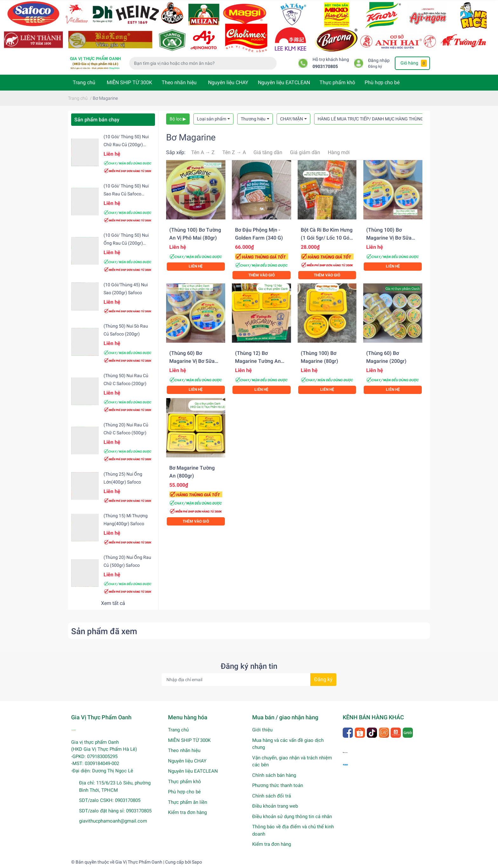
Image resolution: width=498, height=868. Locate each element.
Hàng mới (339, 152)
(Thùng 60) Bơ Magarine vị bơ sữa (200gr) (192, 361)
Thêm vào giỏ (262, 275)
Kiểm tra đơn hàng (187, 812)
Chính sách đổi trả (272, 796)
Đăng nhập (379, 61)
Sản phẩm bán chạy (97, 120)
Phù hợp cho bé (382, 82)
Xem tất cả (113, 603)
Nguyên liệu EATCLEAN (284, 82)
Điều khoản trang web (275, 806)
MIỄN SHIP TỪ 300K (129, 82)
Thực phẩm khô (337, 82)
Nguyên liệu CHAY (228, 82)
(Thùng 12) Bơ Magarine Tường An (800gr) (258, 361)
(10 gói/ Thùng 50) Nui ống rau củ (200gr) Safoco (126, 243)
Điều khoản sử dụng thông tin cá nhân (292, 817)
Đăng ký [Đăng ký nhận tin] (323, 679)
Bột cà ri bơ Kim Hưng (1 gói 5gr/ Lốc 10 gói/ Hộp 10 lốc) (327, 238)
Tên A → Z (203, 152)
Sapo (197, 862)
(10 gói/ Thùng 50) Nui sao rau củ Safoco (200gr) (126, 194)
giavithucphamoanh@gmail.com (113, 821)
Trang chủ (84, 82)
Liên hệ (196, 266)
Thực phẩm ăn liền (188, 802)
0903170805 (325, 67)
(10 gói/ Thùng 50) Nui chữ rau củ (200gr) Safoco (126, 145)
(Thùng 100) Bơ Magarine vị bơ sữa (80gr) (389, 238)
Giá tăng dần (268, 152)
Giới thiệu (262, 730)
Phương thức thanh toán (278, 785)
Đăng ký (375, 66)
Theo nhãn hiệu (179, 82)
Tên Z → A (234, 152)
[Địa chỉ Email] (249, 680)
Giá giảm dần (305, 152)
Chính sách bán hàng (274, 775)
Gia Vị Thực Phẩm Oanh (139, 862)
